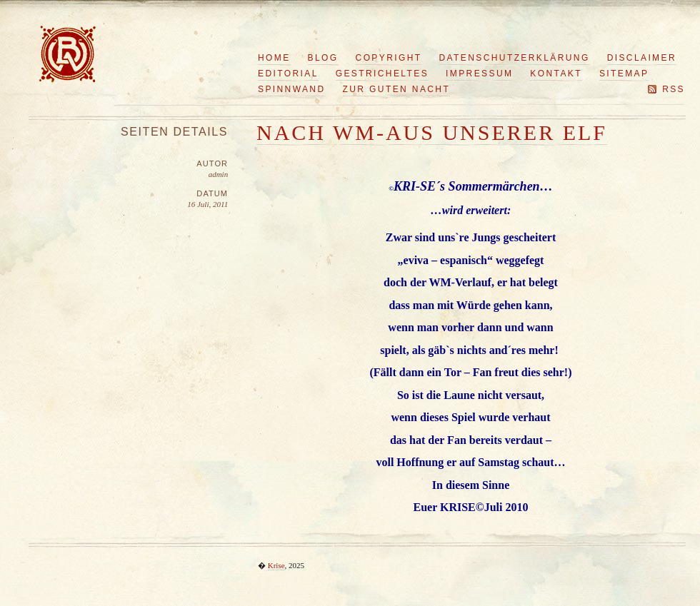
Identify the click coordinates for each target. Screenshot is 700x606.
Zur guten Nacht (397, 89)
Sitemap (624, 74)
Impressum (479, 74)
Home (274, 58)
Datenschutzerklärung (515, 58)
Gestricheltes (382, 74)
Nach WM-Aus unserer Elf (432, 132)
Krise (276, 565)
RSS (674, 89)
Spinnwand (292, 89)
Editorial (288, 74)
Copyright (389, 58)
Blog (323, 58)
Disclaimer (642, 58)
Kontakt (556, 74)
